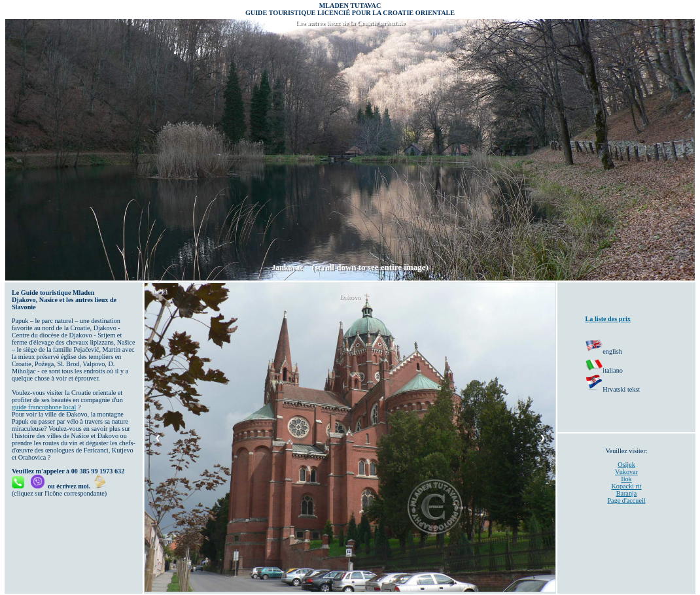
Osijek (626, 465)
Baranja (627, 493)
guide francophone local (44, 407)
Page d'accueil (626, 501)
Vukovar (626, 472)
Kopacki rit (626, 486)
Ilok (626, 479)
